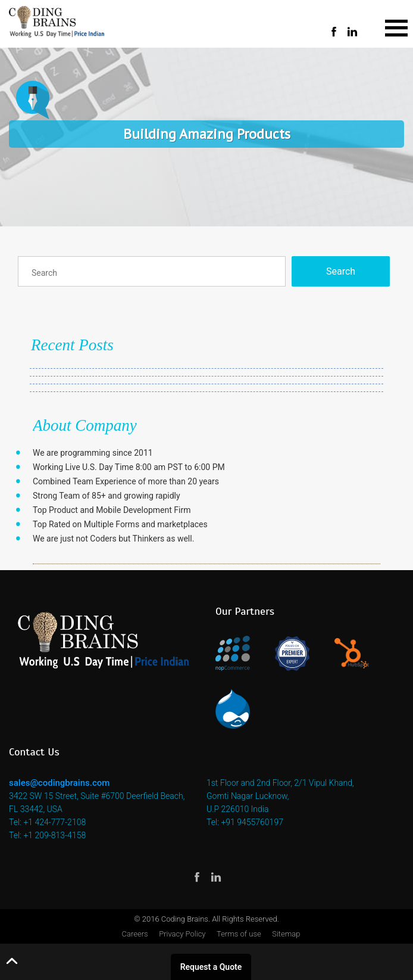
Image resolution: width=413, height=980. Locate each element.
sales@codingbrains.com (59, 783)
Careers (135, 934)
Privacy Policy (182, 934)
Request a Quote (211, 967)
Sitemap (286, 934)
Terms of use (239, 934)
